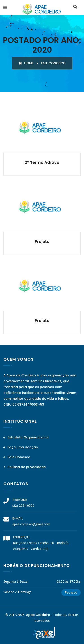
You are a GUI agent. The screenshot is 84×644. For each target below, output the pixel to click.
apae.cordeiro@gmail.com (31, 524)
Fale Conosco (17, 457)
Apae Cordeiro (38, 615)
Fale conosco (53, 63)
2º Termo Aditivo (42, 162)
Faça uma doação (21, 447)
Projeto (42, 241)
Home (26, 63)
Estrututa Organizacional (26, 437)
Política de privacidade (25, 467)
